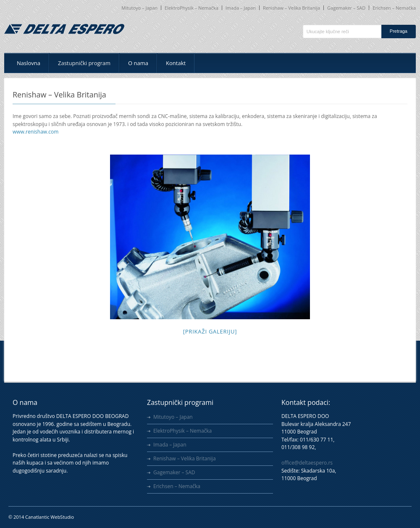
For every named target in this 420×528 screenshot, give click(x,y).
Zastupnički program (84, 63)
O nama (138, 63)
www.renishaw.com (35, 132)
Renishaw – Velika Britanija (291, 8)
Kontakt (176, 63)
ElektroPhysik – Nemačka (192, 8)
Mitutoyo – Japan (139, 8)
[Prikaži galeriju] (210, 331)
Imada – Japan (241, 8)
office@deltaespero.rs (307, 463)
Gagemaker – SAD (346, 8)
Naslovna (29, 63)
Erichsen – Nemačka (394, 8)
